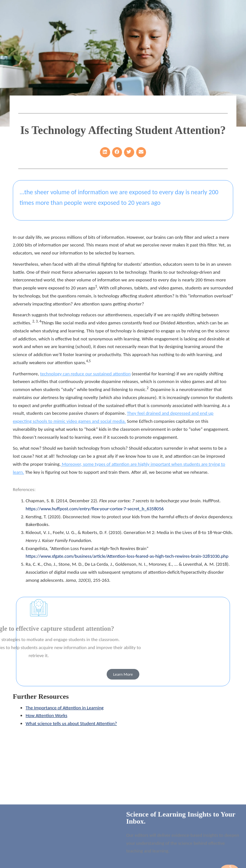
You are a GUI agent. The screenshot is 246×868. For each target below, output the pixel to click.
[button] (105, 152)
